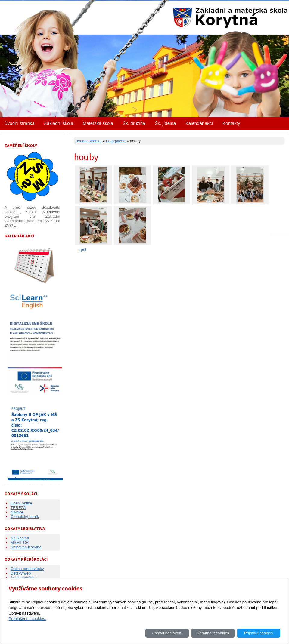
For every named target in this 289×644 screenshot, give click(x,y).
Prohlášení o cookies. (27, 619)
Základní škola (59, 123)
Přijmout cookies (258, 633)
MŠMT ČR (20, 542)
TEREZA (18, 508)
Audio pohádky (23, 578)
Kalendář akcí (199, 123)
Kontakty (231, 123)
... (15, 225)
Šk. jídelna (165, 123)
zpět (83, 250)
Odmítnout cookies (213, 633)
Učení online (21, 503)
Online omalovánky (27, 569)
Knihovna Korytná (26, 547)
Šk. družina (134, 123)
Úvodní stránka (19, 123)
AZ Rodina (20, 538)
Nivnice (17, 512)
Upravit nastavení (167, 633)
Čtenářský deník (25, 517)
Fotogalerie (116, 141)
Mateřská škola (98, 123)
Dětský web (21, 573)
